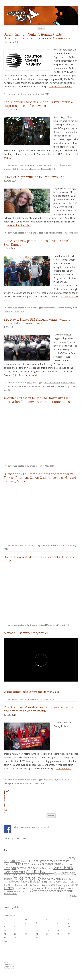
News (29, 94)
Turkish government (34, 888)
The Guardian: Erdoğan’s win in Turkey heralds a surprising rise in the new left (38, 104)
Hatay (72, 873)
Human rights (11, 875)
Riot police (47, 882)
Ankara (15, 861)
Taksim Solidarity (69, 882)
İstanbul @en (10, 893)
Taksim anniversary (60, 386)
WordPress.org (9, 968)
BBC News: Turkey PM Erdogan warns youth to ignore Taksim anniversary (37, 321)
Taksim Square (15, 885)
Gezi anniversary (52, 383)
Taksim (57, 882)
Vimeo (56, 692)
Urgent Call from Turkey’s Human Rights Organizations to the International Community (37, 36)
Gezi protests (14, 872)
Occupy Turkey (42, 875)
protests (7, 882)
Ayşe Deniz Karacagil (53, 233)
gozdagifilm (43, 692)
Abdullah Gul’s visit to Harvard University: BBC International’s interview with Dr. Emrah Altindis (39, 400)
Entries (8, 964)
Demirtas (52, 165)
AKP (45, 165)
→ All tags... (72, 858)
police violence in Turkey (22, 386)
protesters (68, 879)
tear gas (63, 884)
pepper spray (55, 875)
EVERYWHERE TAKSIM (29, 868)
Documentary (33, 699)
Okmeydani (9, 783)
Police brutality (22, 783)
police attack (66, 875)
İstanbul (67, 891)
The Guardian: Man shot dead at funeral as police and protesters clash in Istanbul (38, 709)
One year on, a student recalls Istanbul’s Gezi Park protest (39, 559)
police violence (64, 308)
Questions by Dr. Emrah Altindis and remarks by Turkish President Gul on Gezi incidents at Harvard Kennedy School (40, 477)
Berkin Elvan (63, 780)
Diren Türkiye (68, 864)
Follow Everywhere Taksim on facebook (31, 827)
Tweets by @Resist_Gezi (15, 838)
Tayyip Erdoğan (48, 885)
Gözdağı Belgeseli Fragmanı (18, 692)
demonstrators (52, 864)
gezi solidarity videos (61, 873)
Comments (9, 966)
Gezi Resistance (39, 872)
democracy (35, 864)
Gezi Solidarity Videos (37, 545)
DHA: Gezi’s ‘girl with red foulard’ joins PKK (34, 177)
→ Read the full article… (60, 87)
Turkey (9, 888)
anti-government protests (52, 861)
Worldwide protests (57, 545)
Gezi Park (47, 868)
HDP (14, 169)
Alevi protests (50, 780)
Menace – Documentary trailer (26, 633)
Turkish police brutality (57, 888)
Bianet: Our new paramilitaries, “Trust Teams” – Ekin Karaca (38, 243)
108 (6, 810)
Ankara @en (27, 861)
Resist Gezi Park (42, 386)
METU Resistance (27, 875)
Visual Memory (47, 625)
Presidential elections (27, 169)
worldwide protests (25, 891)
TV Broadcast (33, 466)
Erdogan (61, 165)
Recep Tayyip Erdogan (26, 881)
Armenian (8, 864)
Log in (6, 963)
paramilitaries (50, 308)
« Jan (6, 941)
